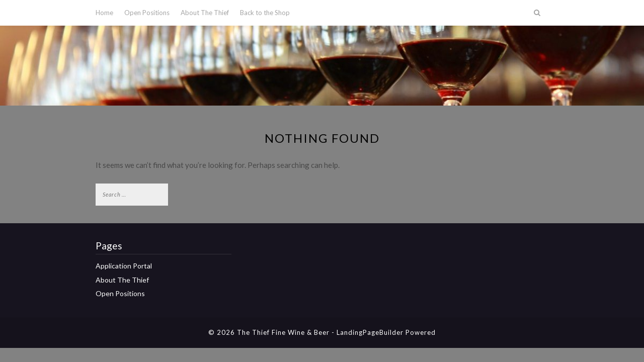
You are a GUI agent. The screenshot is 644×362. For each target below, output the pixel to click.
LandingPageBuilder (370, 332)
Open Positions (147, 13)
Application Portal (124, 266)
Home (104, 13)
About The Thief (205, 13)
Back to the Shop (265, 13)
